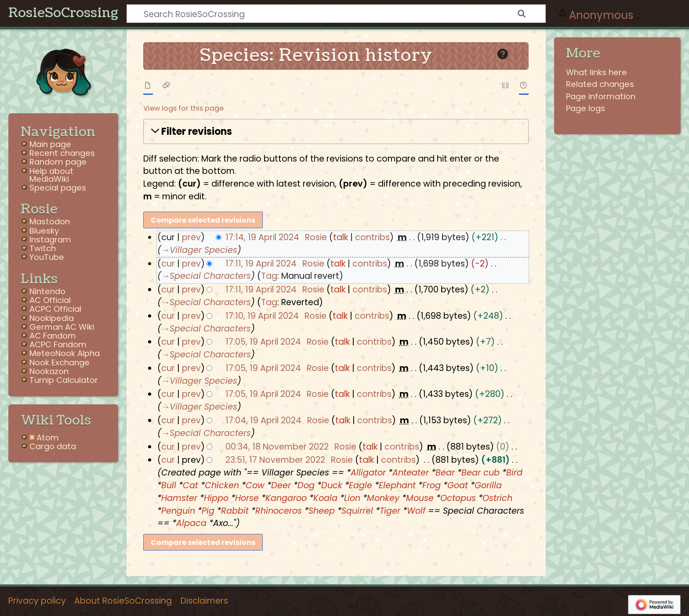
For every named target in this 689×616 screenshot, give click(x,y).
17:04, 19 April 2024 (263, 420)
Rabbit (235, 511)
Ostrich (497, 498)
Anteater (411, 473)
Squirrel (357, 511)
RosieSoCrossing (63, 13)
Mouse (420, 498)
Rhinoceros (279, 511)
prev (191, 237)
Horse (247, 498)
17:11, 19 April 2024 (261, 264)
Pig (208, 511)
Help (512, 53)
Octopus (458, 498)
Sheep (322, 511)
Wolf (416, 511)
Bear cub (480, 473)
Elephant (397, 485)
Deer (281, 485)
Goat (458, 485)
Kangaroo (286, 498)
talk (341, 237)
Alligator (368, 473)
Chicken (222, 485)
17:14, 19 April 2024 (262, 237)
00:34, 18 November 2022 (277, 447)
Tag (269, 276)
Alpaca (191, 523)
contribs (372, 237)
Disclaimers (204, 601)
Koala (325, 498)
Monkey (383, 498)
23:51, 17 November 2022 (275, 460)
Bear (445, 473)
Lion (352, 498)
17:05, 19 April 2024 (263, 342)
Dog (306, 485)
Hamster (179, 498)
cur (168, 264)
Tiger (390, 511)
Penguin (178, 511)
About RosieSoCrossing (123, 601)
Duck (332, 485)
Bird (514, 473)
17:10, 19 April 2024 (262, 316)
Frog (432, 485)
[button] (336, 131)
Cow (255, 485)
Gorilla (488, 485)
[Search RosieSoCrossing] (336, 14)
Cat (190, 485)
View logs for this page (183, 108)
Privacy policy (37, 601)
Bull (169, 485)
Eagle (361, 485)
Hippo (216, 498)
